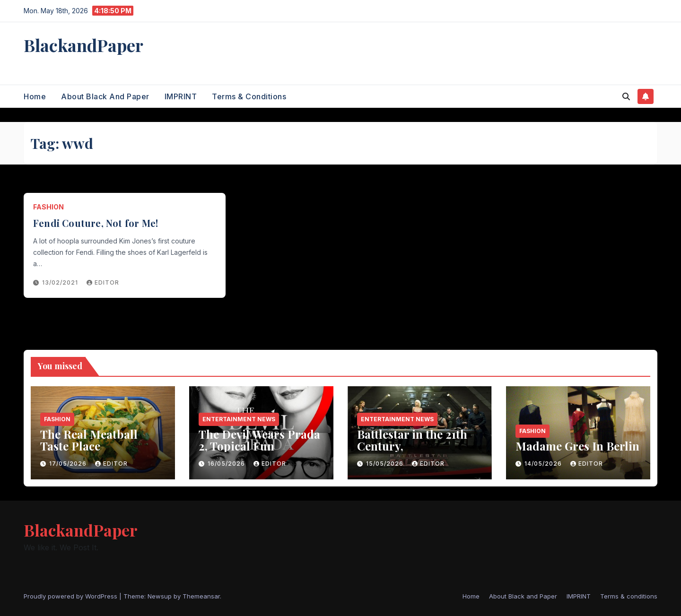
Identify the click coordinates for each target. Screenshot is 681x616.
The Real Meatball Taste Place (89, 440)
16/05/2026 (227, 464)
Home (35, 96)
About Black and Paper (105, 96)
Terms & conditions (249, 96)
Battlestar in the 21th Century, (412, 440)
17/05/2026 (69, 464)
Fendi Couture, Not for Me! (96, 223)
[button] (626, 96)
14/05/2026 (544, 464)
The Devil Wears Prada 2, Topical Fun (259, 440)
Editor (103, 282)
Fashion (48, 207)
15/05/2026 (386, 464)
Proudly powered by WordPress (71, 596)
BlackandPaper (83, 45)
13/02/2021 (61, 282)
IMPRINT (181, 96)
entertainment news (239, 419)
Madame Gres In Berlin (577, 446)
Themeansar (201, 596)
